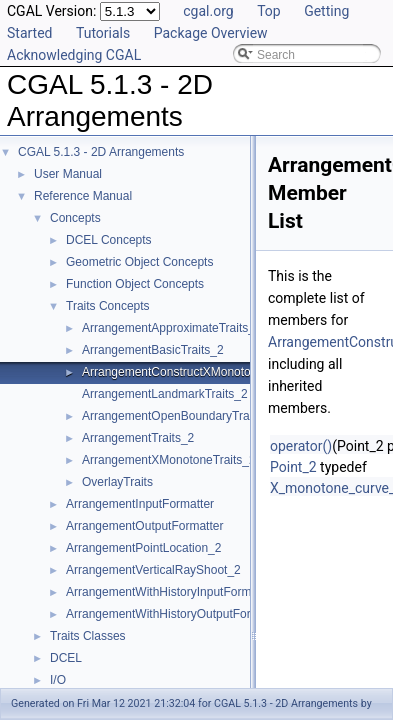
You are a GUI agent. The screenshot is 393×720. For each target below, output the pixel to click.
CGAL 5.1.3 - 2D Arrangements (101, 152)
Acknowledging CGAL (74, 55)
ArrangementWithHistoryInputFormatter (170, 592)
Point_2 (293, 467)
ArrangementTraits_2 (138, 438)
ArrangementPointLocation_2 (143, 548)
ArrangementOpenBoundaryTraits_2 (178, 416)
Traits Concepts (108, 306)
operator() (301, 446)
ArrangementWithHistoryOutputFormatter (175, 614)
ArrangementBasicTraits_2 (153, 350)
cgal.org (208, 11)
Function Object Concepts (135, 284)
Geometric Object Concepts (139, 262)
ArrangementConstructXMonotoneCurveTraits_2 (210, 372)
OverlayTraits (117, 482)
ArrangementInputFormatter (140, 504)
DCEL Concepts (109, 240)
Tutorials (103, 33)
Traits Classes (88, 636)
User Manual (68, 174)
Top (269, 11)
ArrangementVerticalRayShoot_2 (153, 570)
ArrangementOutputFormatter (144, 526)
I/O (58, 680)
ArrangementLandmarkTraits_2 (165, 394)
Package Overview (211, 33)
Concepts (75, 218)
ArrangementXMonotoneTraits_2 (169, 460)
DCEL (66, 658)
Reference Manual (83, 196)
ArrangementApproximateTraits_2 (172, 328)
